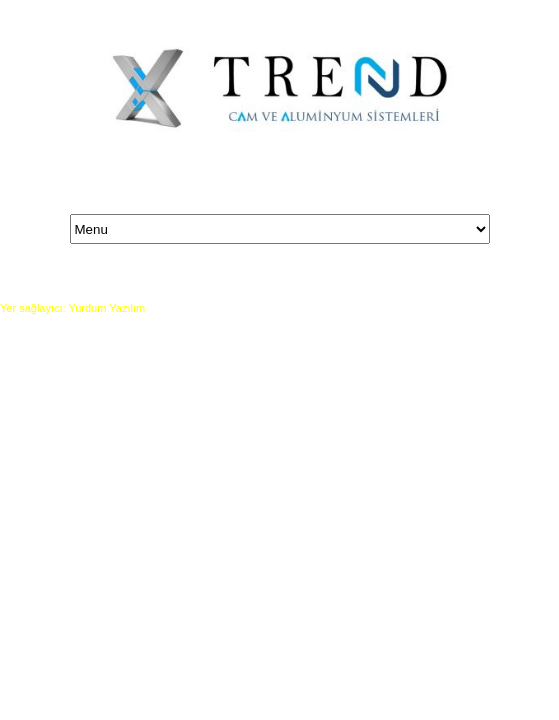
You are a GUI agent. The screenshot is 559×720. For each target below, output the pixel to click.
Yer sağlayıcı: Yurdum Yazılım (72, 308)
